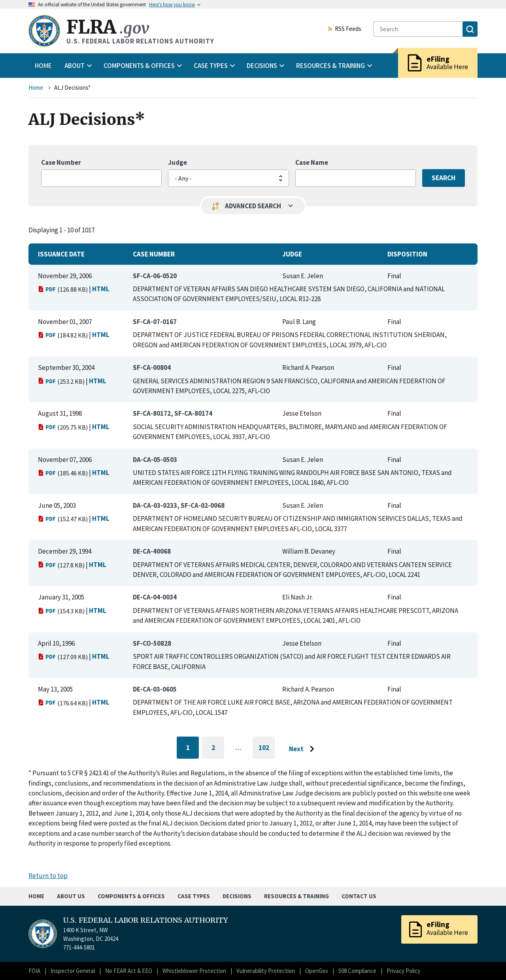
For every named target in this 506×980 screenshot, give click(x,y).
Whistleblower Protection (194, 971)
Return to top (48, 876)
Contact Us (359, 896)
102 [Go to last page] (267, 751)
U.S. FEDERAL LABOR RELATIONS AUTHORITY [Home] (146, 920)
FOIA (34, 971)
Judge (177, 162)
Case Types (194, 896)
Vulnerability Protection (266, 971)
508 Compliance (357, 971)
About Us (71, 896)
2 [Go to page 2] (218, 749)
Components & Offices (131, 896)
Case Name (312, 162)
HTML (101, 289)
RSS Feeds (344, 29)
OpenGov (317, 971)
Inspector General (73, 971)
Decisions (237, 896)
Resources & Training (296, 896)
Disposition (407, 254)
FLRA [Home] (108, 27)
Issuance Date (61, 254)
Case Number (61, 162)
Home (43, 66)
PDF (47, 289)
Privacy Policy (403, 971)
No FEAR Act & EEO (129, 971)
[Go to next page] (303, 749)
